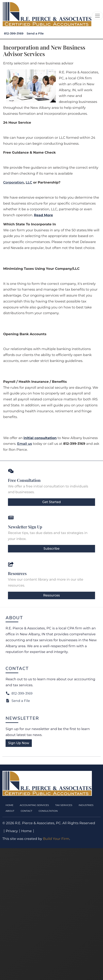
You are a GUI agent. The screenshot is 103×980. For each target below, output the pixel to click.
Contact (26, 811)
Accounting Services (34, 805)
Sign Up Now (19, 743)
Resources (51, 595)
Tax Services (64, 805)
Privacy (12, 831)
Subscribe (51, 549)
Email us (24, 444)
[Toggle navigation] (97, 16)
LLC (29, 182)
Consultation (48, 811)
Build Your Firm (56, 839)
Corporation (14, 182)
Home (9, 805)
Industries (86, 805)
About (10, 811)
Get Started (52, 502)
